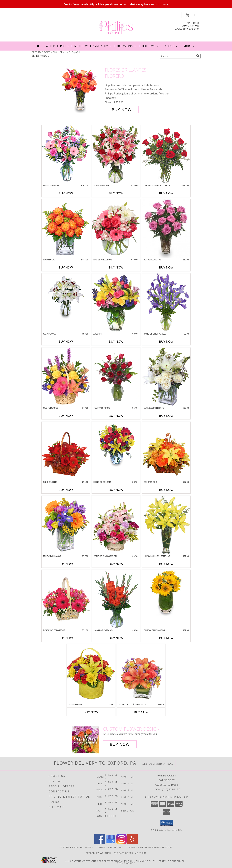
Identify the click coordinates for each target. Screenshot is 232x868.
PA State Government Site (130, 853)
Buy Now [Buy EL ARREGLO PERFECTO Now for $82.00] (166, 416)
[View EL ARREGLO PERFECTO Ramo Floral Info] (166, 377)
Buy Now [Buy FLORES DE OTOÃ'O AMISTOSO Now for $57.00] (141, 712)
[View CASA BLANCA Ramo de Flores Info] (66, 297)
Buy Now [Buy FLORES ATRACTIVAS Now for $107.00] (116, 267)
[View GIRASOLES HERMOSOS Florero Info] (166, 593)
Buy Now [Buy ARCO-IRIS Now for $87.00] (116, 341)
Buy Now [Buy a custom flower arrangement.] (120, 744)
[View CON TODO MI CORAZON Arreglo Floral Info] (116, 525)
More (189, 46)
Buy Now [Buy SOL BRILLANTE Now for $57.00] (91, 712)
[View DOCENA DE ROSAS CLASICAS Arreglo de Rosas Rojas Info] (166, 155)
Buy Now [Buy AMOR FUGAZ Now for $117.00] (66, 267)
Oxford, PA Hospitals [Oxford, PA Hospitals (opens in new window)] (109, 847)
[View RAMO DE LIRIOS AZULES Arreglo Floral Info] (166, 303)
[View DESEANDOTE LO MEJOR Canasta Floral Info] (66, 599)
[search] (198, 56)
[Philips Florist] (116, 27)
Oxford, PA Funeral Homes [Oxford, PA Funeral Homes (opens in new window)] (76, 847)
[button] (190, 15)
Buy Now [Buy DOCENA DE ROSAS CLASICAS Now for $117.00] (166, 193)
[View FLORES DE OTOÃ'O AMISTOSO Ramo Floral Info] (141, 673)
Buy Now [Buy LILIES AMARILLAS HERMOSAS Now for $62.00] (166, 564)
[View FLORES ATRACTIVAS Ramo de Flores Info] (116, 229)
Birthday (81, 46)
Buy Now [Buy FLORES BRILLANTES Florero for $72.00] (122, 110)
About (171, 46)
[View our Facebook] (100, 843)
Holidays (151, 46)
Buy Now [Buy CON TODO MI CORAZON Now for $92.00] (116, 564)
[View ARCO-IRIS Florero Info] (116, 303)
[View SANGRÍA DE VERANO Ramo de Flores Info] (116, 599)
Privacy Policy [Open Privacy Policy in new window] (146, 861)
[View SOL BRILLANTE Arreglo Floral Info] (91, 673)
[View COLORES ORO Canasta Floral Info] (166, 451)
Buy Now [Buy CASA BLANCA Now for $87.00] (66, 341)
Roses (64, 46)
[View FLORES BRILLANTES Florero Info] (82, 90)
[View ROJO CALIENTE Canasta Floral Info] (66, 451)
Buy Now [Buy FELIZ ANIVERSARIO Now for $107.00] (66, 193)
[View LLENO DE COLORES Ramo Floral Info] (116, 445)
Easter (50, 46)
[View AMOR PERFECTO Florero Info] (116, 155)
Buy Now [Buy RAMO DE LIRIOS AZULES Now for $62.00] (166, 341)
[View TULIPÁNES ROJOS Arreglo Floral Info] (116, 377)
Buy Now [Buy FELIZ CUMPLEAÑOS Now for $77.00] (66, 564)
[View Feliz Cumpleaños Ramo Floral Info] (66, 525)
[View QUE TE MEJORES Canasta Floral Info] (66, 377)
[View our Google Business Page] (111, 843)
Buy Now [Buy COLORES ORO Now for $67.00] (166, 490)
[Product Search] (177, 56)
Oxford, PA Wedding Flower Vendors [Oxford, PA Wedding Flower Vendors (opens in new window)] (149, 847)
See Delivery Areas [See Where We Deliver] (158, 764)
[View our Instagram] (121, 843)
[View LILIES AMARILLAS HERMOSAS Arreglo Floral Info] (166, 525)
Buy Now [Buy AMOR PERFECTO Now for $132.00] (116, 193)
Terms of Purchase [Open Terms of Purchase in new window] (172, 861)
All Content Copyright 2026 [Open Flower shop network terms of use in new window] (84, 861)
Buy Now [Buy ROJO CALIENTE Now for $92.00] (66, 490)
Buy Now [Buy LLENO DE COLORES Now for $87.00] (116, 490)
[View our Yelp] (132, 843)
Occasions (127, 46)
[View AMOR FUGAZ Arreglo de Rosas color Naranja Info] (66, 229)
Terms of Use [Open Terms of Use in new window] (126, 863)
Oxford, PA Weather (98, 853)
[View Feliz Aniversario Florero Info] (66, 155)
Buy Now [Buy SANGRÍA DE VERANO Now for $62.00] (116, 638)
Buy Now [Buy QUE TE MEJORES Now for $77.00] (66, 416)
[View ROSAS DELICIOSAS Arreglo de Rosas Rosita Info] (166, 229)
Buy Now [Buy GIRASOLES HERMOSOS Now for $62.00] (166, 638)
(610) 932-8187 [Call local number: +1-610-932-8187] (191, 29)
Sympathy (102, 46)
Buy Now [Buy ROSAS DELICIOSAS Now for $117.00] (166, 267)
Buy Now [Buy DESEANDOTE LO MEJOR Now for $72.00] (66, 638)
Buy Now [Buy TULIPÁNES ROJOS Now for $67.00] (116, 416)
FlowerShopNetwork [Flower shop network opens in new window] (118, 861)
